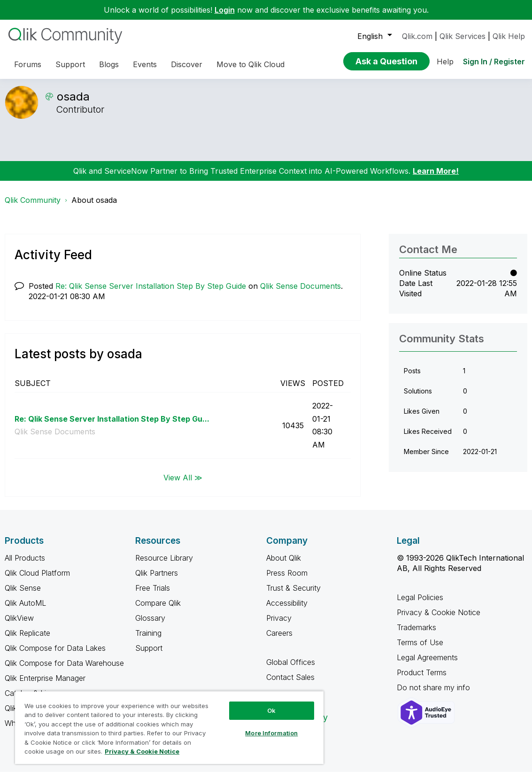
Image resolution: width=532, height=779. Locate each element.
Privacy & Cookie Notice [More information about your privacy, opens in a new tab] (142, 751)
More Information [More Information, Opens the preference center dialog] (271, 733)
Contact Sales (290, 684)
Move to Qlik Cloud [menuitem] (251, 64)
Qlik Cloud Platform (37, 580)
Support (149, 655)
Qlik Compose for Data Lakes (55, 655)
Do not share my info (435, 694)
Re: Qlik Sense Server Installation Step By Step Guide (151, 293)
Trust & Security (293, 595)
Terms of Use (420, 649)
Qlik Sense (23, 595)
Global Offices (291, 669)
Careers (279, 640)
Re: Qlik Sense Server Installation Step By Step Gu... (112, 426)
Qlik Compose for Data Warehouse (64, 670)
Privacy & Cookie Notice (439, 619)
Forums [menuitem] (28, 64)
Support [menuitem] (70, 64)
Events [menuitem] (145, 64)
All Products (25, 565)
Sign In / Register (494, 62)
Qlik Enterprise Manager (45, 685)
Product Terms (422, 679)
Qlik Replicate (27, 640)
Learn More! (436, 178)
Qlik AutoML (25, 610)
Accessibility (287, 610)
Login (225, 10)
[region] (169, 727)
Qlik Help (509, 36)
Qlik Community (33, 207)
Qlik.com (417, 36)
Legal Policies (420, 604)
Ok (271, 710)
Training (148, 640)
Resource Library (164, 565)
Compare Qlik (158, 610)
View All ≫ (183, 484)
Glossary (150, 625)
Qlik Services (463, 36)
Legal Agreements (427, 664)
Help (445, 62)
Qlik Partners (157, 580)
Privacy (279, 625)
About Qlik (284, 565)
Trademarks (416, 634)
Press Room (287, 580)
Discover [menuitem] (187, 64)
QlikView (19, 625)
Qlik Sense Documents (301, 293)
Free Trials (153, 595)
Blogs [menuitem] (109, 64)
